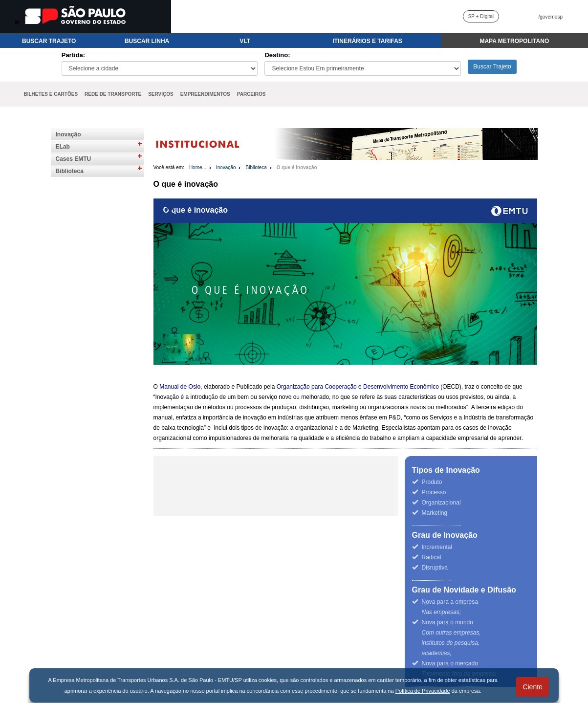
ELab (63, 147)
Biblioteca (70, 171)
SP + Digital (481, 16)
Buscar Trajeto (492, 66)
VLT (245, 41)
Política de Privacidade (423, 691)
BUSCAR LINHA (147, 41)
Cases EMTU (74, 159)
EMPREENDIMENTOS (205, 94)
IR (17, 23)
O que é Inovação (297, 167)
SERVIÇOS (161, 94)
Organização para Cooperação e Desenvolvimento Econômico (358, 387)
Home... (198, 167)
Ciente (532, 687)
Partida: (73, 55)
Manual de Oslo (180, 387)
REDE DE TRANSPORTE (113, 94)
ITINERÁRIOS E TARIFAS (367, 41)
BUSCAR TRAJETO (49, 41)
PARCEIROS (251, 94)
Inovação (68, 134)
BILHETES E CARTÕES (51, 94)
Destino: (277, 55)
